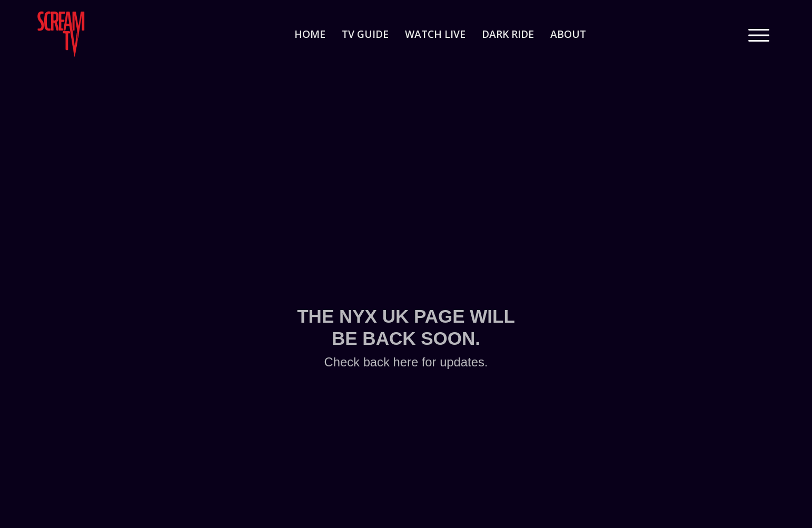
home (310, 34)
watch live (435, 34)
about (568, 34)
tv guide (365, 34)
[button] (759, 34)
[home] (87, 34)
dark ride (508, 34)
